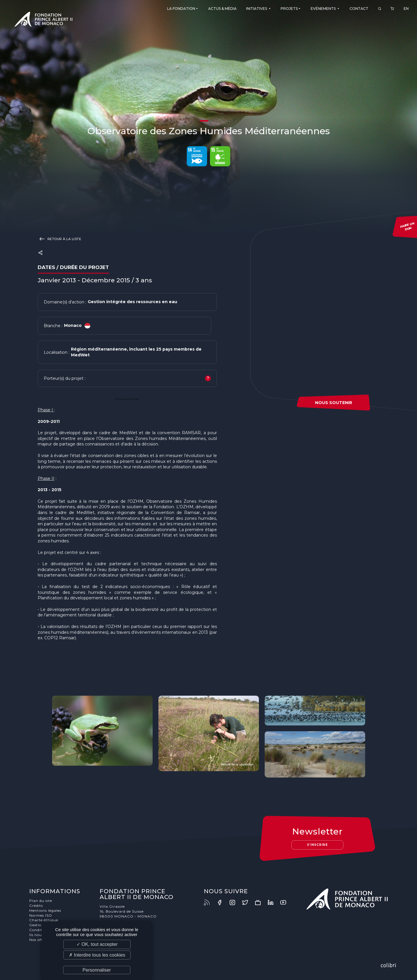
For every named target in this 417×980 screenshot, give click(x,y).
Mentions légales (45, 910)
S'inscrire (317, 845)
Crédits (36, 906)
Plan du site (41, 901)
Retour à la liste (60, 239)
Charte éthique (44, 920)
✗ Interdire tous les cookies (97, 955)
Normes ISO (41, 915)
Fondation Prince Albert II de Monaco (43, 20)
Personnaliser (97, 970)
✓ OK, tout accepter (97, 944)
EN (406, 9)
